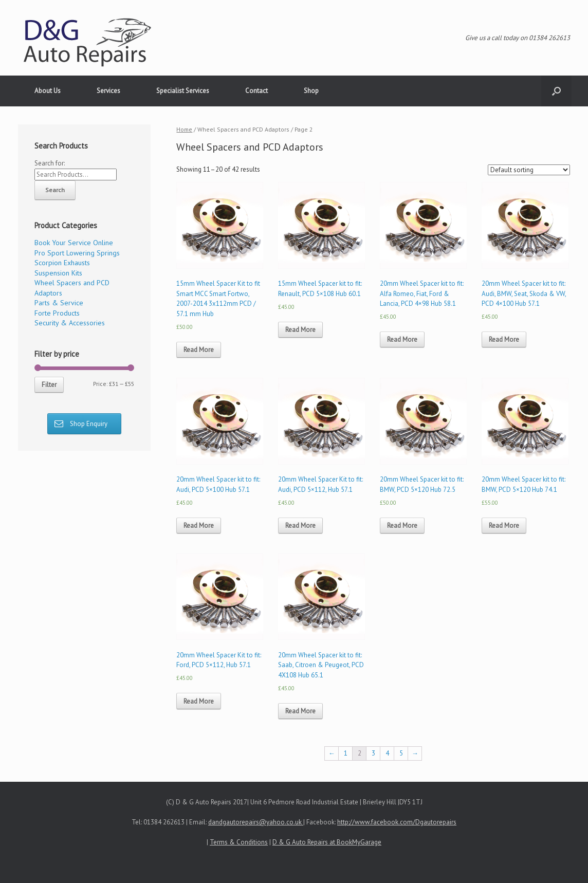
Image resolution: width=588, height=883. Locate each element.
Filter (49, 385)
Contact (256, 91)
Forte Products (57, 313)
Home (184, 129)
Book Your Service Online (74, 243)
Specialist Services (183, 91)
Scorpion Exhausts (62, 263)
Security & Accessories (70, 323)
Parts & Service (59, 303)
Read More (199, 350)
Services (108, 91)
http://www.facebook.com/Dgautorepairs (397, 822)
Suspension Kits (58, 273)
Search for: (50, 163)
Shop (311, 91)
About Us (48, 91)
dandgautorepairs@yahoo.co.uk (256, 822)
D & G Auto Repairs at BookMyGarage (327, 842)
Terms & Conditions (239, 842)
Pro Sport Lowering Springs (77, 253)
